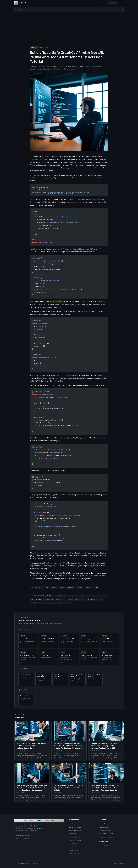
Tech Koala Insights (105, 830)
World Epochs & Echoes (106, 834)
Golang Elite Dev (74, 850)
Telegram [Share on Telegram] (80, 587)
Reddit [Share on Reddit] (54, 587)
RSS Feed (116, 863)
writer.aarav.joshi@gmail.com (23, 835)
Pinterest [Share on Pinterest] (89, 587)
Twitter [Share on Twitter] (47, 587)
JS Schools (72, 844)
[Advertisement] (69, 28)
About (121, 3)
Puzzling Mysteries (75, 840)
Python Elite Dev (74, 853)
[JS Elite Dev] (21, 3)
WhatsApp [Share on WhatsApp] (71, 587)
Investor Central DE (75, 830)
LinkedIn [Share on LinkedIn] (62, 587)
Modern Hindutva (104, 845)
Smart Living (73, 834)
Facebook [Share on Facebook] (39, 587)
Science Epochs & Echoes (107, 837)
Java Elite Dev (73, 847)
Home (105, 3)
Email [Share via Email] (96, 587)
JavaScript (113, 3)
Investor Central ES (75, 827)
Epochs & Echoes (75, 837)
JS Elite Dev (23, 863)
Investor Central (74, 824)
